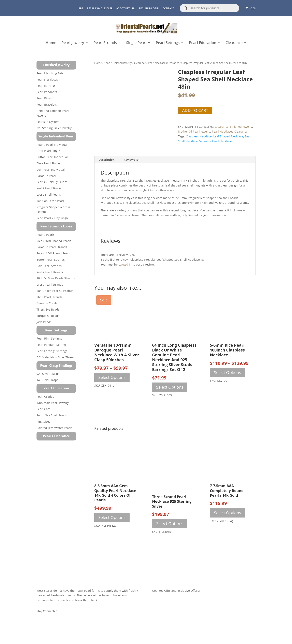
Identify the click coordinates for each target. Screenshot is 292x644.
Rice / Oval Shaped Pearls (54, 241)
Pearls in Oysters (48, 122)
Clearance (234, 43)
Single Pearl (136, 43)
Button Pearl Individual (52, 157)
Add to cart (195, 110)
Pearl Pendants (47, 92)
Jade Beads (44, 322)
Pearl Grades (45, 397)
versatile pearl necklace (216, 141)
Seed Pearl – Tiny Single (53, 218)
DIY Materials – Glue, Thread (56, 357)
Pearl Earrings (46, 86)
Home (51, 43)
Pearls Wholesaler (100, 8)
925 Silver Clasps (48, 374)
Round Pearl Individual (52, 145)
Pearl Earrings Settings (52, 351)
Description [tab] (107, 160)
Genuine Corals (47, 303)
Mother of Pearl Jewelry (194, 131)
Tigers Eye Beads (48, 309)
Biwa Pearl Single (48, 163)
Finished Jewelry (122, 63)
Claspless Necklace (199, 136)
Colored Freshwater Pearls (54, 428)
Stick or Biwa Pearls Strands (56, 278)
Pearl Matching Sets (50, 73)
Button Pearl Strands (51, 260)
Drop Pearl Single (48, 151)
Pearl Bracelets (47, 104)
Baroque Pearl (46, 176)
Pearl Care (43, 409)
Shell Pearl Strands (49, 297)
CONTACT (168, 8)
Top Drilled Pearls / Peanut (55, 291)
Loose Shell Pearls (49, 194)
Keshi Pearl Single (49, 188)
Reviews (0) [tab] (132, 160)
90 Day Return (126, 8)
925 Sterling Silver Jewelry (54, 128)
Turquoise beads (48, 316)
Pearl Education (203, 43)
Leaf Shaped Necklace (228, 136)
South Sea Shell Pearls (52, 415)
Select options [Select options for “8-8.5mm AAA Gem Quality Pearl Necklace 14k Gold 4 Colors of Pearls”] (112, 517)
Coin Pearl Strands (49, 266)
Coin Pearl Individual (51, 170)
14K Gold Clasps (47, 380)
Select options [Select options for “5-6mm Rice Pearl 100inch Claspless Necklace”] (228, 372)
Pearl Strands (105, 43)
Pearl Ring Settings (49, 338)
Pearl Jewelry (73, 43)
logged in (125, 264)
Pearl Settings (168, 43)
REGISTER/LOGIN (149, 8)
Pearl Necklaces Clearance (164, 63)
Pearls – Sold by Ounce (52, 182)
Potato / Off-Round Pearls (54, 253)
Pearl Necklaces (47, 80)
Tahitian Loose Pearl (50, 201)
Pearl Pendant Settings (52, 345)
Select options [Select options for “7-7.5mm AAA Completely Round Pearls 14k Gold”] (228, 513)
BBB (81, 8)
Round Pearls (46, 235)
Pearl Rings (44, 98)
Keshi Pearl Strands (50, 272)
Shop (107, 63)
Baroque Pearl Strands (52, 247)
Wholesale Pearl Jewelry (53, 403)
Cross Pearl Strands (50, 284)
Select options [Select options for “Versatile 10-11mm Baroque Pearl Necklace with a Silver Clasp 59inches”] (112, 377)
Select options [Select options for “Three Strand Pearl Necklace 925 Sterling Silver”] (170, 523)
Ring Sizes (43, 422)
